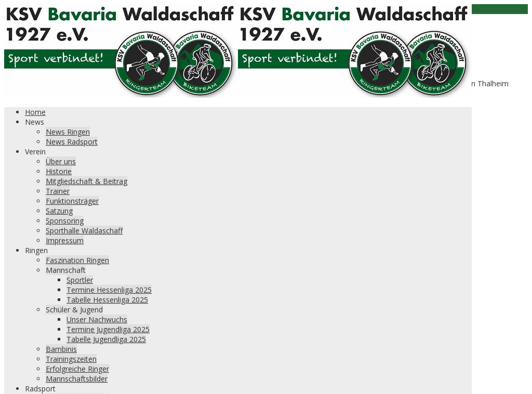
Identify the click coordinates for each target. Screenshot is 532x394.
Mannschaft (66, 270)
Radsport (40, 389)
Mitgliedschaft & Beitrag (87, 181)
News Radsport (72, 142)
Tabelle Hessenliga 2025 (107, 300)
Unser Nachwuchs (97, 319)
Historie (59, 171)
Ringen (36, 250)
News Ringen (68, 132)
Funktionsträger (72, 201)
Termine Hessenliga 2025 (109, 290)
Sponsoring (65, 221)
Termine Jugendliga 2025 (108, 329)
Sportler (80, 280)
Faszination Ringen (77, 260)
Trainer (58, 191)
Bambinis (61, 349)
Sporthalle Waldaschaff (84, 231)
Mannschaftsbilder (77, 379)
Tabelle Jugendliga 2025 (106, 339)
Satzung (59, 211)
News (35, 122)
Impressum (65, 240)
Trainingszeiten (71, 359)
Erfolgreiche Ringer (77, 369)
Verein (35, 152)
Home (35, 112)
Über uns (61, 161)
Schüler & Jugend (74, 310)
